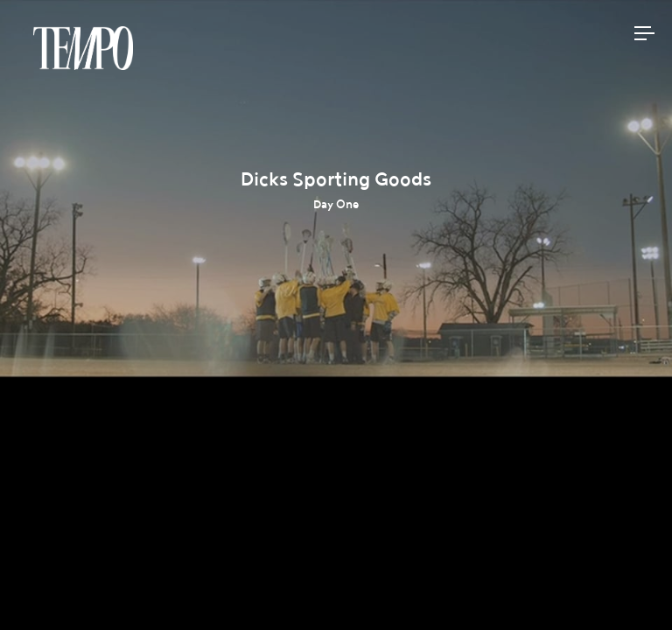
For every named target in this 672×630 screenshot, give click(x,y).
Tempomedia (83, 48)
